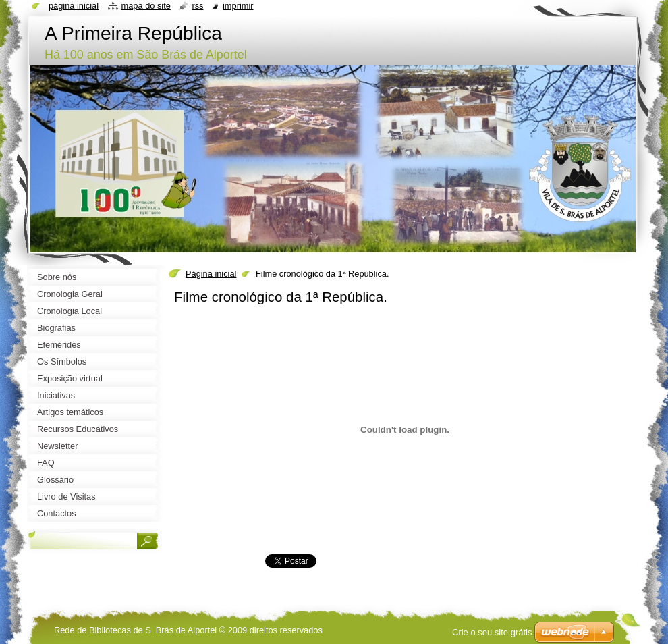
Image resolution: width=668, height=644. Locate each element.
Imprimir (238, 6)
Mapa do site (146, 6)
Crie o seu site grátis (492, 632)
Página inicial (211, 274)
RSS (197, 6)
